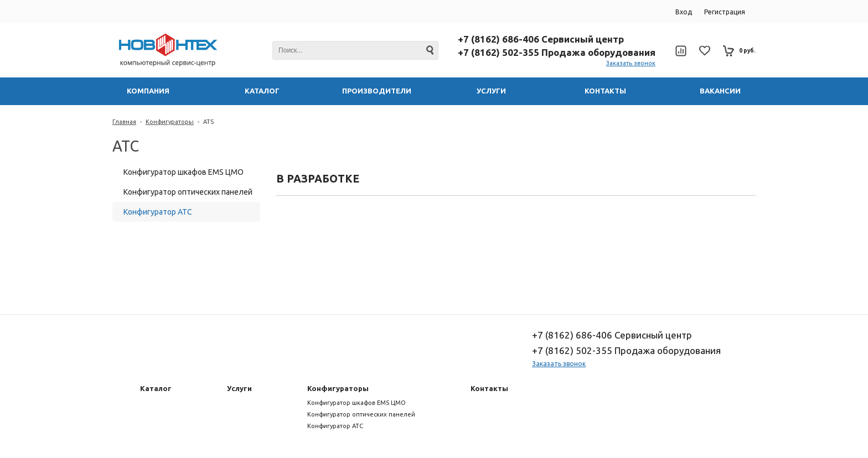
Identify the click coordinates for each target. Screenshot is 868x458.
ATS (208, 122)
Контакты (489, 388)
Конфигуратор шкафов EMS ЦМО (184, 172)
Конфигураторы (170, 122)
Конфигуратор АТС (158, 212)
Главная (124, 122)
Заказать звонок (631, 63)
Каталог (156, 388)
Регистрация (725, 12)
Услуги (239, 388)
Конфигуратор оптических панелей (188, 192)
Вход (684, 12)
